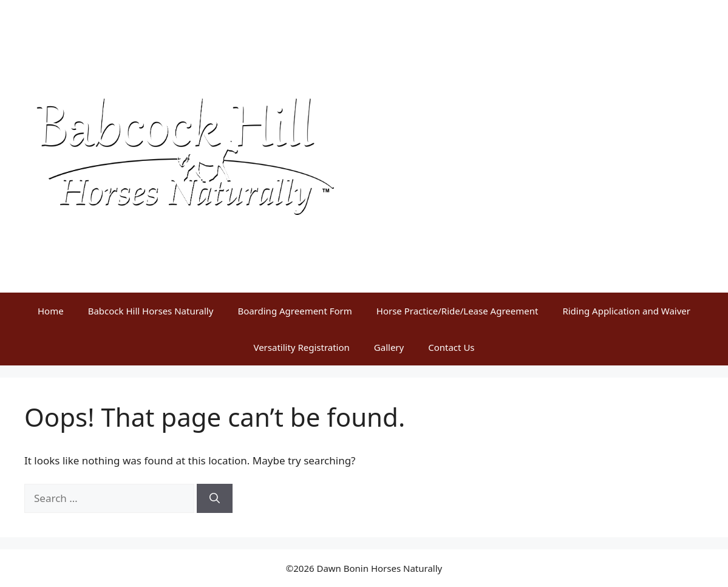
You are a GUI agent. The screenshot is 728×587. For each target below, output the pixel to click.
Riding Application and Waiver (626, 311)
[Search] (215, 498)
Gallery (389, 347)
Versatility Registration (301, 347)
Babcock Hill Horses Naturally (151, 311)
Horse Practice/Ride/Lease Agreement (458, 311)
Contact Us (451, 347)
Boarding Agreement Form (294, 311)
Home (51, 311)
